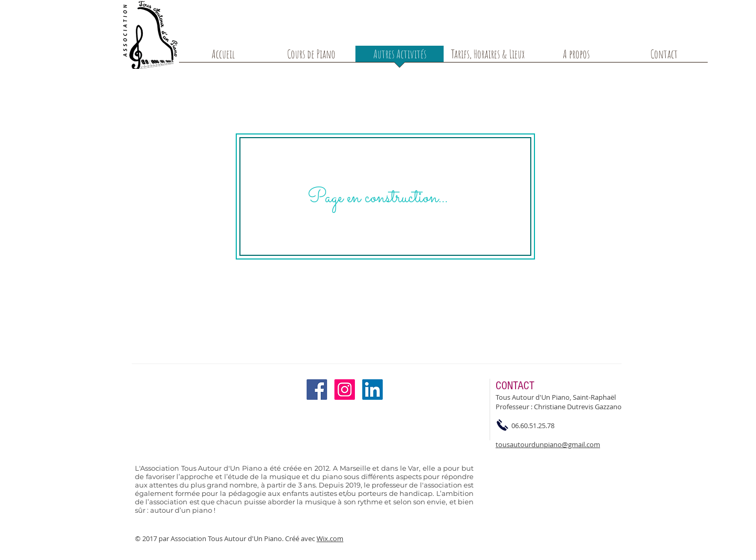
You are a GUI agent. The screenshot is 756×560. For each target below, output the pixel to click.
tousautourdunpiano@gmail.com (548, 444)
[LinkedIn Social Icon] (372, 390)
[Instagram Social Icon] (345, 390)
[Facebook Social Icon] (317, 390)
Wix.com (330, 538)
